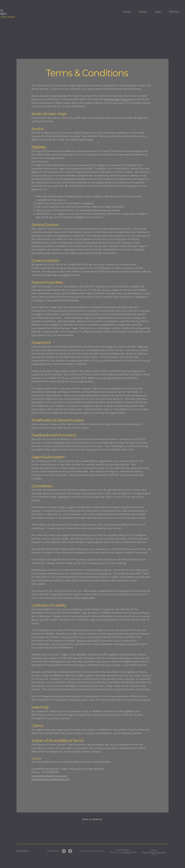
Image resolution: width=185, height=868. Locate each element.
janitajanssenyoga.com (118, 99)
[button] (143, 12)
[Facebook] (70, 851)
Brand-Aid (128, 852)
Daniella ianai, (118, 852)
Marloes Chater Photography (155, 852)
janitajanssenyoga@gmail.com (78, 179)
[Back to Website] (92, 819)
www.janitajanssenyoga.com (49, 776)
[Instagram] (64, 851)
